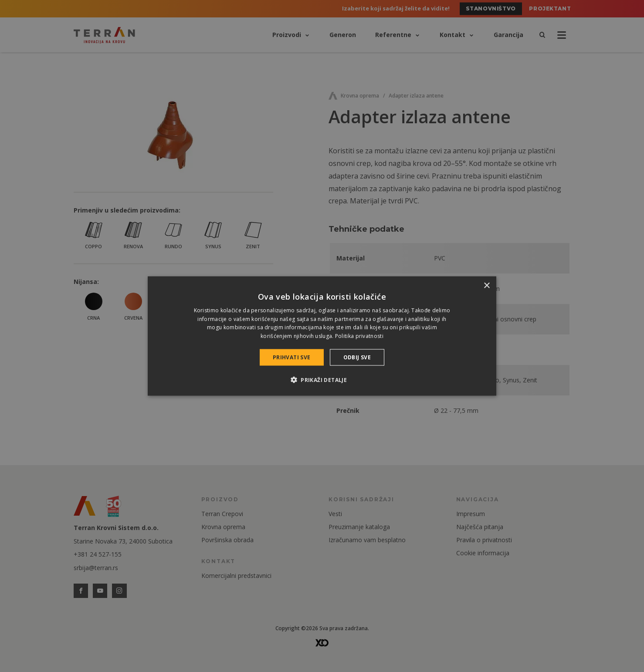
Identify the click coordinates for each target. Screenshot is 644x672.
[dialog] (322, 336)
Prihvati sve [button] (292, 357)
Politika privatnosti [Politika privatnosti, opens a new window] (359, 336)
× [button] (486, 285)
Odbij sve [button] (357, 357)
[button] (322, 380)
